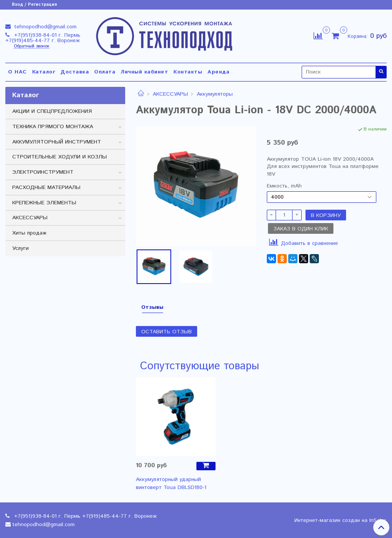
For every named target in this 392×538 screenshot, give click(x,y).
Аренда (218, 72)
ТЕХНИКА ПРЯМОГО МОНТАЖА (53, 127)
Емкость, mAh (284, 186)
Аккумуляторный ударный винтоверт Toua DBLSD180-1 (171, 483)
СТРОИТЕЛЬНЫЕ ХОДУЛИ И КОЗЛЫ (60, 157)
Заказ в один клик (301, 229)
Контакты (188, 72)
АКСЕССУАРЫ (170, 94)
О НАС (17, 72)
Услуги (20, 248)
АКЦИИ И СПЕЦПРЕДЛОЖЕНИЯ (52, 111)
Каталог (44, 72)
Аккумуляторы (215, 94)
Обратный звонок (32, 46)
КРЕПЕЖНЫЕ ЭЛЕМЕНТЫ (44, 203)
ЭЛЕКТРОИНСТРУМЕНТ (43, 172)
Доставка (75, 72)
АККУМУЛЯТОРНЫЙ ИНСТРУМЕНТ (57, 142)
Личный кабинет (144, 72)
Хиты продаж (29, 233)
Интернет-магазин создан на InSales (341, 520)
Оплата (105, 72)
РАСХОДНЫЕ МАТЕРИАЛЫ (46, 187)
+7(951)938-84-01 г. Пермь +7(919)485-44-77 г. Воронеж (43, 38)
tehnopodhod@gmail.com (44, 27)
